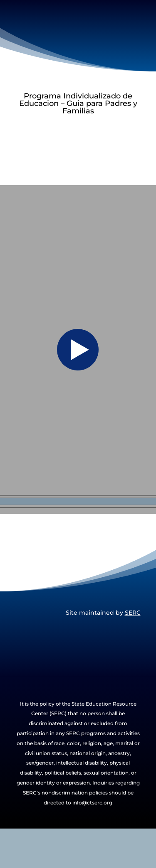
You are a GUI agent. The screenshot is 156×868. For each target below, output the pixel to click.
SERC (133, 613)
